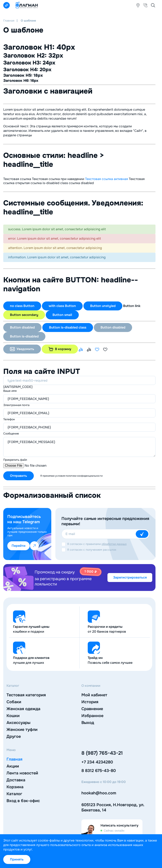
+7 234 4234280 (97, 762)
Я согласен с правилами (97, 544)
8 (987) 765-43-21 (102, 753)
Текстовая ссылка (17, 179)
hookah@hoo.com (99, 793)
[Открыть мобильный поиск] (153, 5)
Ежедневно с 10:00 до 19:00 (104, 782)
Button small (62, 315)
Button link (132, 306)
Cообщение (11, 433)
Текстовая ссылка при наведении (58, 179)
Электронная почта (16, 405)
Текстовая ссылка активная (107, 179)
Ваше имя (10, 391)
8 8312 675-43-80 (99, 771)
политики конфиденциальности (84, 476)
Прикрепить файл (15, 460)
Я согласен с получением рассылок (92, 550)
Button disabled (22, 327)
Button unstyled (103, 306)
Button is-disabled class (68, 327)
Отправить (19, 476)
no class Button (22, 306)
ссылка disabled (81, 183)
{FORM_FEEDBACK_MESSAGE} (79, 447)
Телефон (9, 419)
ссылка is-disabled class (49, 183)
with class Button (62, 306)
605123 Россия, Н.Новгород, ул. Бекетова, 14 (113, 807)
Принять (17, 859)
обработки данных (114, 544)
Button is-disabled (24, 336)
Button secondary (24, 315)
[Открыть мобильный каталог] (7, 5)
